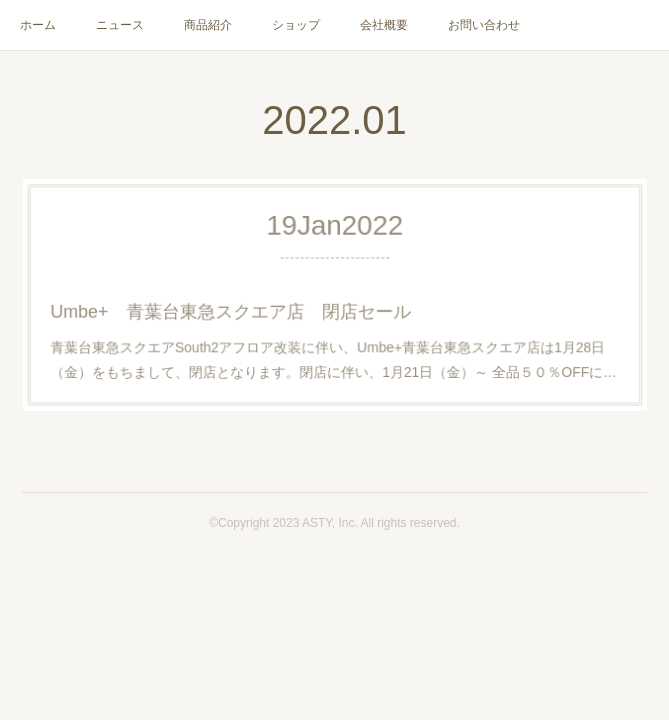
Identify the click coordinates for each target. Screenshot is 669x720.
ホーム (38, 25)
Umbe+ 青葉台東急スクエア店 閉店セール (239, 310)
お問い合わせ (484, 25)
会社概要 (384, 25)
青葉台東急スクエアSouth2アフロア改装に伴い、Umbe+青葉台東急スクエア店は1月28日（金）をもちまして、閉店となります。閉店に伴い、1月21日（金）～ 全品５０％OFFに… (334, 354)
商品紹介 (208, 25)
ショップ (296, 25)
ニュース (120, 25)
